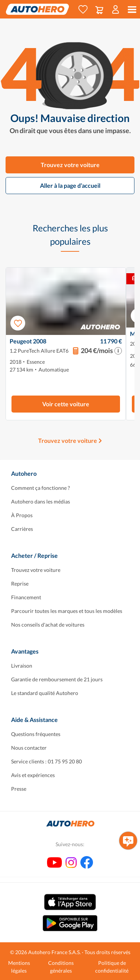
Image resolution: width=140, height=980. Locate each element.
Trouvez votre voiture (70, 165)
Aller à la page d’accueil (70, 185)
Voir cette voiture (66, 404)
